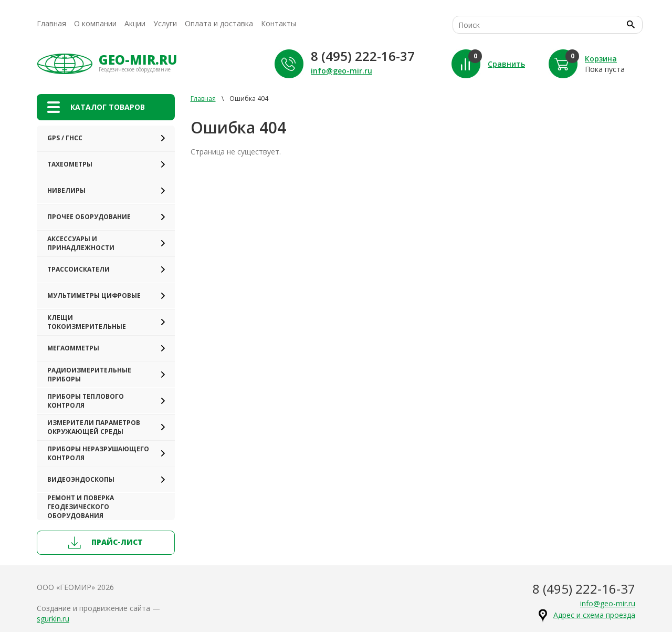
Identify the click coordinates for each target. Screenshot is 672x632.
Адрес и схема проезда (594, 614)
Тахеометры (70, 164)
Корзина (601, 59)
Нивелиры (66, 190)
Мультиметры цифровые (94, 296)
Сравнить (506, 64)
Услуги (165, 23)
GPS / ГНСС (65, 138)
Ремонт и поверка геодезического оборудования (81, 507)
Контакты (279, 23)
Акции (135, 23)
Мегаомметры (73, 348)
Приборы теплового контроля (86, 401)
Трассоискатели (78, 269)
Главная (51, 23)
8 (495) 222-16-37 (363, 56)
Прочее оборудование (89, 217)
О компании (95, 23)
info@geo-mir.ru (342, 71)
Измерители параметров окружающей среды (94, 427)
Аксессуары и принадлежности (81, 243)
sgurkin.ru (53, 619)
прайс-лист (106, 543)
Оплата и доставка (219, 23)
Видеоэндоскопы (81, 479)
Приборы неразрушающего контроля (98, 453)
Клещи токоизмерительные (87, 322)
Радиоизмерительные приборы (89, 375)
